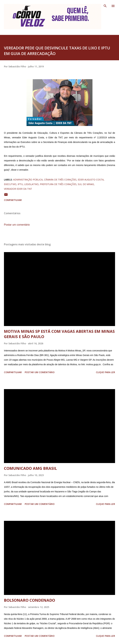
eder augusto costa (91, 180)
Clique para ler (105, 372)
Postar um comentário (17, 225)
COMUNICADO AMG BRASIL (30, 468)
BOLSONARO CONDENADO (30, 600)
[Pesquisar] (105, 6)
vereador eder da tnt (18, 189)
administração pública (28, 180)
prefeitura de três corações (58, 184)
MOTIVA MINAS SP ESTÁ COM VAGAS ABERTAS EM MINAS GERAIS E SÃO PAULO (59, 334)
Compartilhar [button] (13, 200)
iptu (20, 184)
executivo (10, 184)
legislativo (31, 184)
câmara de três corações (60, 180)
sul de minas (86, 184)
